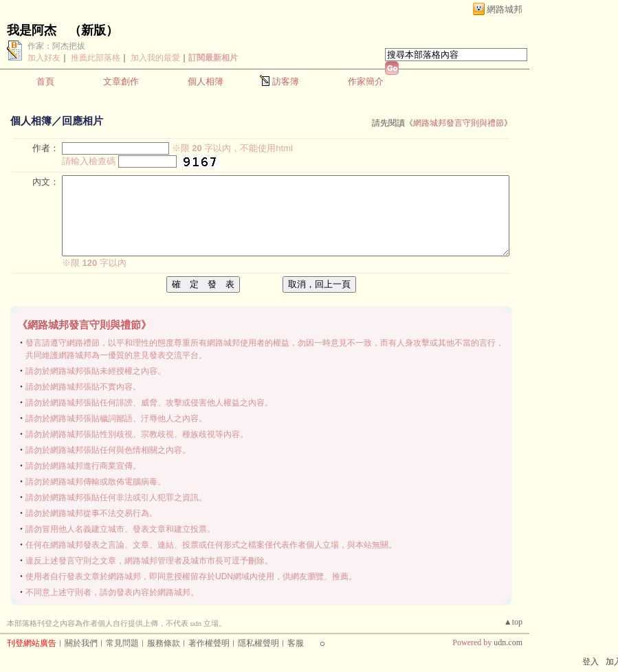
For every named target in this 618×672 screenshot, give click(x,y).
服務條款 (164, 643)
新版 (93, 30)
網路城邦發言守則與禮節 (459, 123)
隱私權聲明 (258, 643)
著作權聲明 (209, 643)
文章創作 (121, 81)
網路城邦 (505, 9)
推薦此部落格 (96, 58)
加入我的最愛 (155, 58)
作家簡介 (366, 81)
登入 (591, 662)
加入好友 (44, 58)
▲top (513, 622)
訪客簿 (286, 81)
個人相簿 (206, 81)
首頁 (45, 81)
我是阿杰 (32, 30)
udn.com (508, 642)
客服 (296, 643)
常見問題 (122, 643)
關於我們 (81, 643)
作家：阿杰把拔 (56, 46)
